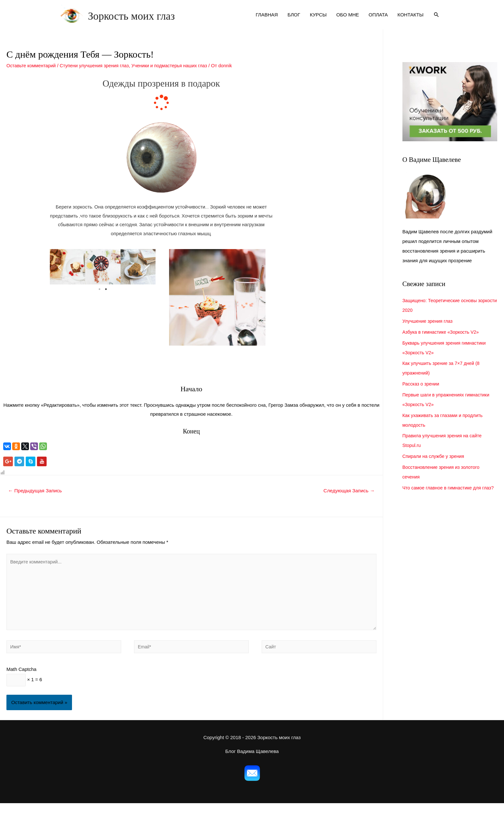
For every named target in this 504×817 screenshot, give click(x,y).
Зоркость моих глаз (161, 19)
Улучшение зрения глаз (429, 329)
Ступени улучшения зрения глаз (98, 74)
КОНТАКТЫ (411, 19)
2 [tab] (106, 298)
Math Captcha (21, 682)
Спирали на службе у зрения (435, 464)
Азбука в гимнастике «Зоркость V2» (442, 340)
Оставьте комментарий (32, 74)
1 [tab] (100, 298)
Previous (59, 275)
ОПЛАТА (378, 19)
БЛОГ (294, 19)
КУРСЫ (318, 19)
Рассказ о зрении (422, 392)
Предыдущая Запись (36, 499)
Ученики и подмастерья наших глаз (176, 74)
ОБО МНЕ (348, 19)
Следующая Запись (348, 499)
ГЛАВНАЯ (267, 19)
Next (146, 275)
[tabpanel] (67, 275)
